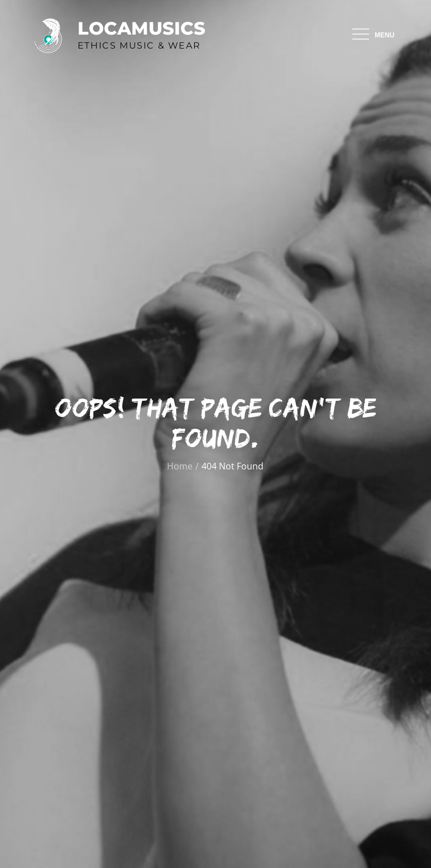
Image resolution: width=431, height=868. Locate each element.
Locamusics (142, 28)
